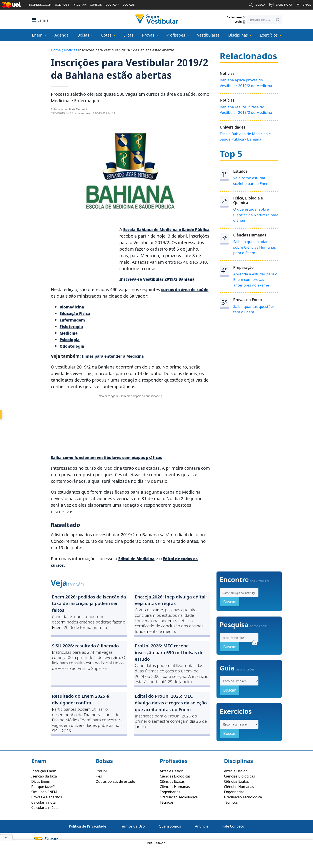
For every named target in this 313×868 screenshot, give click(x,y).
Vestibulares (208, 35)
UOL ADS (129, 5)
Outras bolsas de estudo (115, 798)
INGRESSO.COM (40, 5)
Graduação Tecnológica (179, 813)
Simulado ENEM (44, 808)
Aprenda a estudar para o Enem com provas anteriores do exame (255, 280)
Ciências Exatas (172, 798)
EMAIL (303, 5)
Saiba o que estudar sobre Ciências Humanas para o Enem (255, 247)
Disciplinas (238, 35)
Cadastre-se (236, 18)
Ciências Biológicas (175, 793)
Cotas (106, 35)
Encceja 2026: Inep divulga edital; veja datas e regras (169, 603)
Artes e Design (172, 787)
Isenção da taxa (44, 793)
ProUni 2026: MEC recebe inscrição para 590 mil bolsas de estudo (172, 658)
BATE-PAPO (280, 5)
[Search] (265, 20)
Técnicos (167, 819)
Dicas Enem (41, 798)
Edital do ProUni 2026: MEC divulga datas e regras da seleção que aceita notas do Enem (171, 717)
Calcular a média (45, 824)
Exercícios (269, 35)
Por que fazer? (43, 803)
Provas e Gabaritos (47, 813)
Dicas (128, 35)
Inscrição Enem (44, 787)
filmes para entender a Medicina (117, 357)
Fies (99, 793)
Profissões (176, 35)
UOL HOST (62, 5)
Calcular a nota (43, 819)
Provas (148, 35)
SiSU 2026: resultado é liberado (80, 654)
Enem (37, 35)
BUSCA (257, 5)
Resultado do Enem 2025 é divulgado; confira (86, 709)
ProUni (101, 787)
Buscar (230, 618)
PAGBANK (80, 5)
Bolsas (83, 35)
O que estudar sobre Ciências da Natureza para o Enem (256, 215)
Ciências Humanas (175, 803)
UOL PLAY (112, 5)
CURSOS (96, 5)
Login (240, 22)
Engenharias (170, 808)
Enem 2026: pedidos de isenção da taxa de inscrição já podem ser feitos (88, 607)
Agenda (62, 35)
